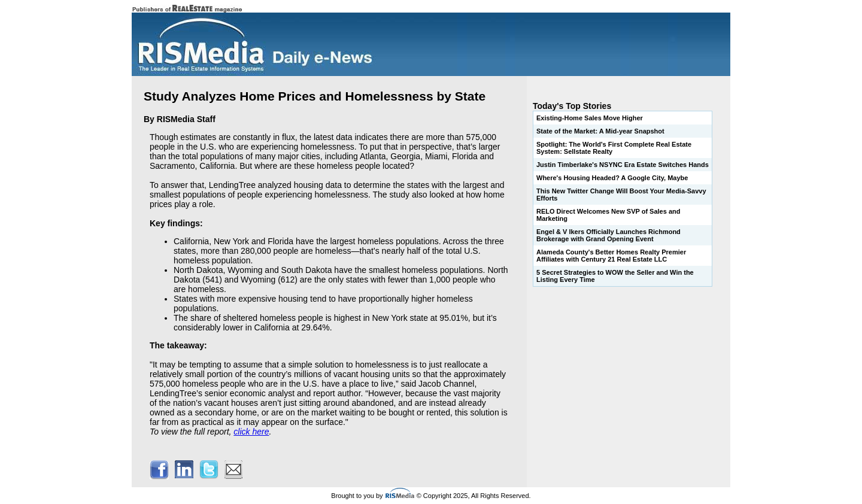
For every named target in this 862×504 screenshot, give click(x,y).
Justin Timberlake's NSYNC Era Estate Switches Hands (623, 165)
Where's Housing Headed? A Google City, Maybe (612, 178)
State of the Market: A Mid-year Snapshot (600, 131)
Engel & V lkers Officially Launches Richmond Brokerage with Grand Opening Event (608, 235)
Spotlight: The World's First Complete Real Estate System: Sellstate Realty (614, 148)
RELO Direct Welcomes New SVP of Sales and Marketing (608, 215)
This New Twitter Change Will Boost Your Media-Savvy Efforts (621, 195)
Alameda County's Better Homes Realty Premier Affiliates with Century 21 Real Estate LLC (611, 256)
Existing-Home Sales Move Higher (590, 118)
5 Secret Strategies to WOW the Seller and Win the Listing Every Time (615, 276)
